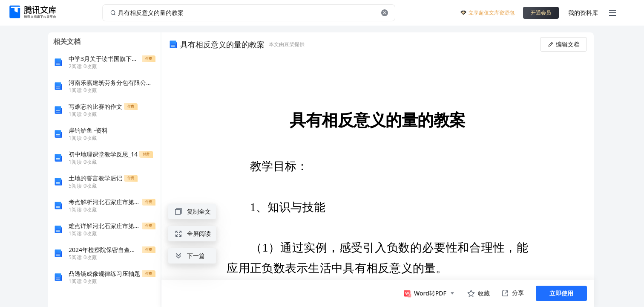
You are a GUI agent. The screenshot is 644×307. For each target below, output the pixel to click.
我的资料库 (583, 13)
